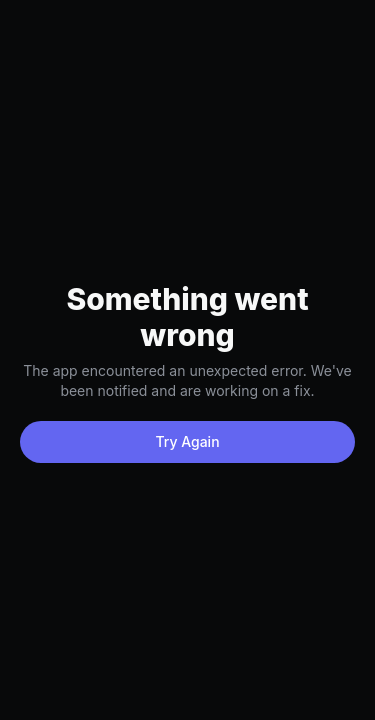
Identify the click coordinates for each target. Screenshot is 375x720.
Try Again (187, 441)
